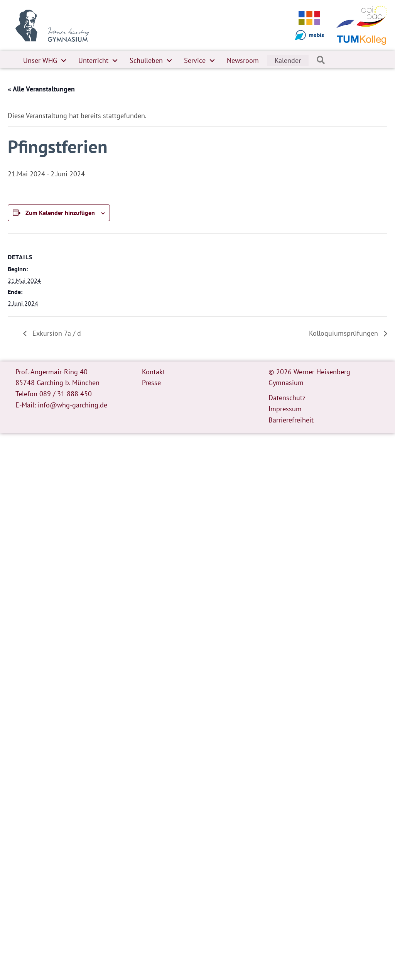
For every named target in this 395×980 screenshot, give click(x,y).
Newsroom (243, 60)
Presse (151, 383)
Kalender (288, 60)
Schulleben (146, 60)
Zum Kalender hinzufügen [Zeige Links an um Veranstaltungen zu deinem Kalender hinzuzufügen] (60, 213)
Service (195, 60)
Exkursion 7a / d (56, 333)
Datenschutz (287, 398)
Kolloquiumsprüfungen (344, 333)
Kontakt (154, 372)
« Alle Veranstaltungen (41, 89)
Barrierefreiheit (291, 420)
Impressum (285, 409)
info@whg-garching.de (73, 405)
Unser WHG (40, 60)
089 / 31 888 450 (66, 394)
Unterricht (93, 60)
